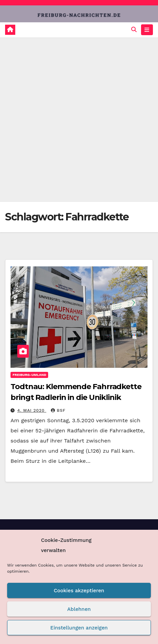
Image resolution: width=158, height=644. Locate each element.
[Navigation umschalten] (147, 30)
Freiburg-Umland (29, 375)
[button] (134, 30)
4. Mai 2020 (32, 410)
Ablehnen (79, 609)
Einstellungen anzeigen (79, 628)
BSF (58, 410)
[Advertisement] (79, 120)
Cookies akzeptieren (79, 591)
